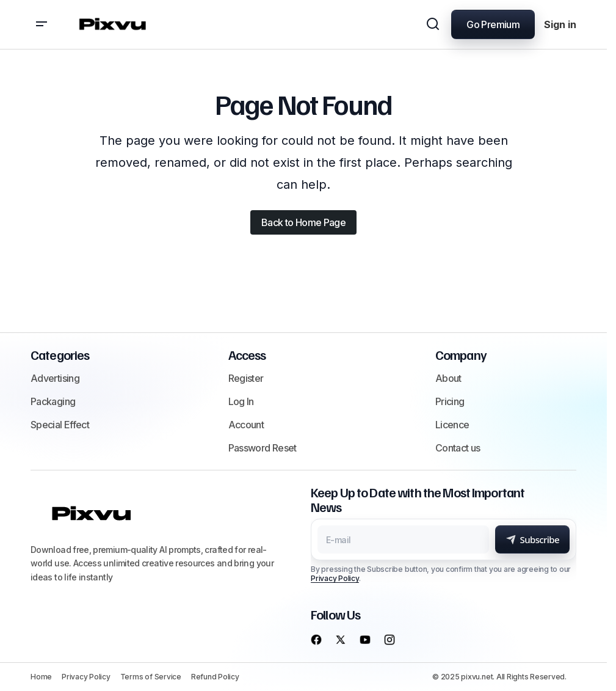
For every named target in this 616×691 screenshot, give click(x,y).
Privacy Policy (335, 578)
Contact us (458, 448)
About (448, 378)
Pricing (450, 401)
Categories (60, 355)
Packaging (53, 401)
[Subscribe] (532, 539)
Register (246, 378)
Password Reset (263, 448)
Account (246, 425)
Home (41, 677)
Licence (452, 425)
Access (247, 355)
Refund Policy (215, 677)
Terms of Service (151, 677)
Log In (241, 401)
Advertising (55, 378)
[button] (42, 24)
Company (461, 355)
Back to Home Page (303, 222)
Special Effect (60, 425)
